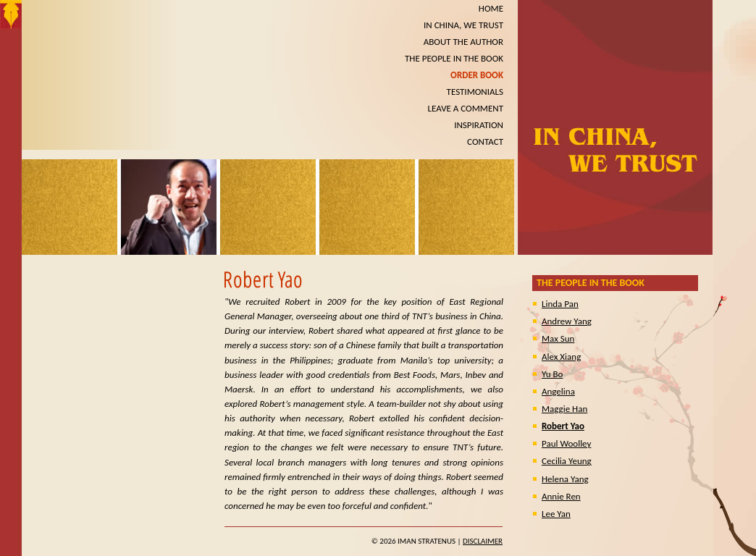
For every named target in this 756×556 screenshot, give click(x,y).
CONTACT (485, 142)
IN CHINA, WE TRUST (463, 25)
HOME (491, 8)
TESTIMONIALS (475, 92)
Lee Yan (556, 514)
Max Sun (558, 338)
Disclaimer (483, 541)
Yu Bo (552, 374)
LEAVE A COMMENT (466, 108)
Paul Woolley (566, 443)
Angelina (558, 391)
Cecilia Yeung (567, 461)
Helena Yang (565, 479)
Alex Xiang (561, 357)
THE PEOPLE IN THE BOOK (454, 58)
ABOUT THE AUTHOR (463, 42)
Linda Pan (560, 304)
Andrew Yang (567, 321)
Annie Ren (561, 496)
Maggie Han (564, 409)
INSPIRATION (479, 125)
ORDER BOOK (477, 75)
